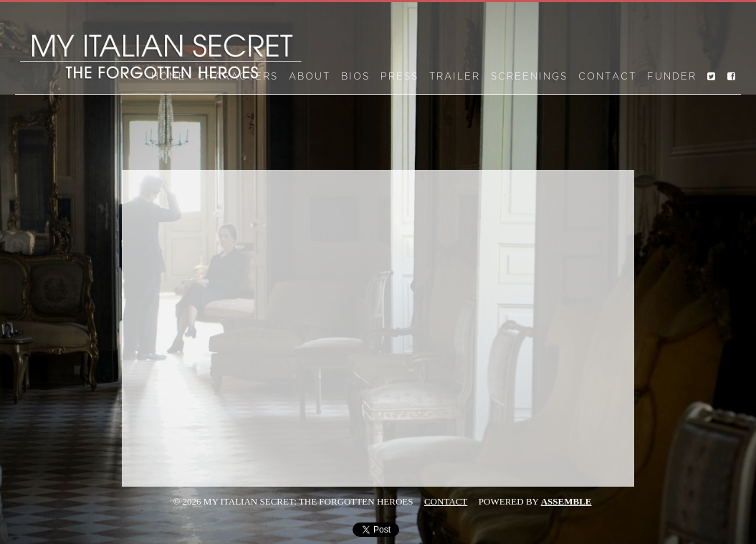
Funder (672, 77)
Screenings (529, 77)
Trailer (455, 77)
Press (399, 77)
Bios (355, 77)
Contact (607, 77)
